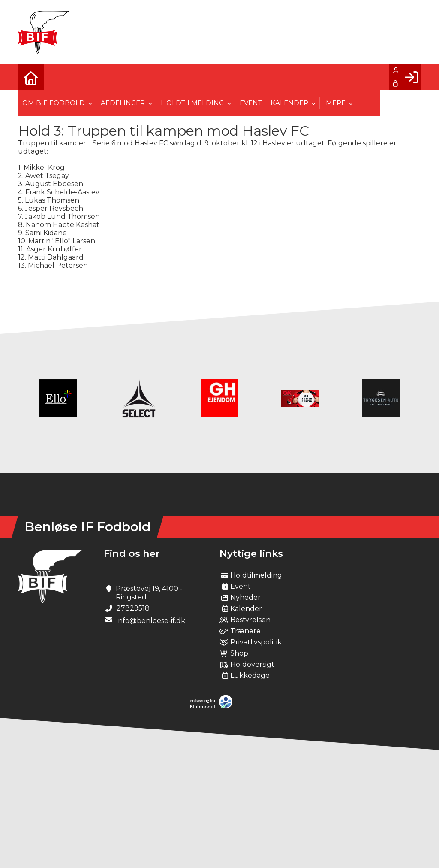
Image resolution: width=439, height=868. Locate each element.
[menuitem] (31, 77)
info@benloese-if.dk (151, 621)
